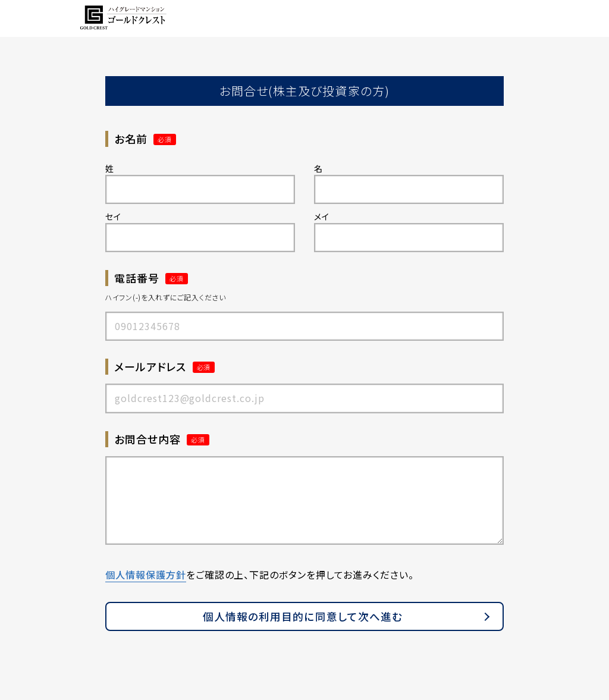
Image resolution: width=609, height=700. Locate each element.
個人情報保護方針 (146, 575)
